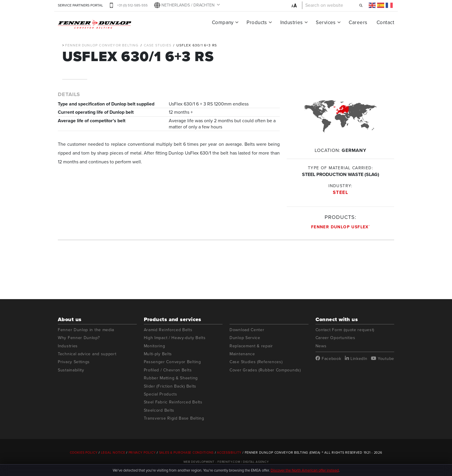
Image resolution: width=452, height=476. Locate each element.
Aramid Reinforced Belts (168, 330)
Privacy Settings (74, 362)
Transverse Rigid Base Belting (174, 418)
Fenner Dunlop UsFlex (340, 227)
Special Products (161, 394)
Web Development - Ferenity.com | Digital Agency (226, 462)
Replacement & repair (251, 346)
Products (257, 22)
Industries (292, 22)
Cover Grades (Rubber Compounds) (265, 370)
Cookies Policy (84, 452)
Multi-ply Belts (158, 354)
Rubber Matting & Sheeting (171, 378)
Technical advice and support (87, 354)
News (321, 346)
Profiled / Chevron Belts (168, 370)
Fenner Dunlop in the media (86, 330)
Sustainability (71, 370)
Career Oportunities (335, 338)
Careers (358, 22)
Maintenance (242, 354)
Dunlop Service (245, 338)
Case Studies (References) (256, 362)
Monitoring (155, 346)
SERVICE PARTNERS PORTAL (80, 5)
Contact (385, 22)
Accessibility (229, 452)
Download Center (247, 330)
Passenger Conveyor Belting (172, 362)
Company (223, 22)
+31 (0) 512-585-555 (132, 5)
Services (326, 22)
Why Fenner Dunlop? (79, 338)
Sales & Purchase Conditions (186, 452)
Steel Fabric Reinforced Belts (173, 402)
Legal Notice (113, 452)
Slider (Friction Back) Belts (170, 386)
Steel (341, 192)
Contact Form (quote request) (345, 330)
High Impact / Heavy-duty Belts (175, 338)
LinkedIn (356, 358)
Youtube (383, 358)
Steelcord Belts (159, 410)
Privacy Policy (142, 452)
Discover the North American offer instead (305, 470)
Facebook (328, 358)
